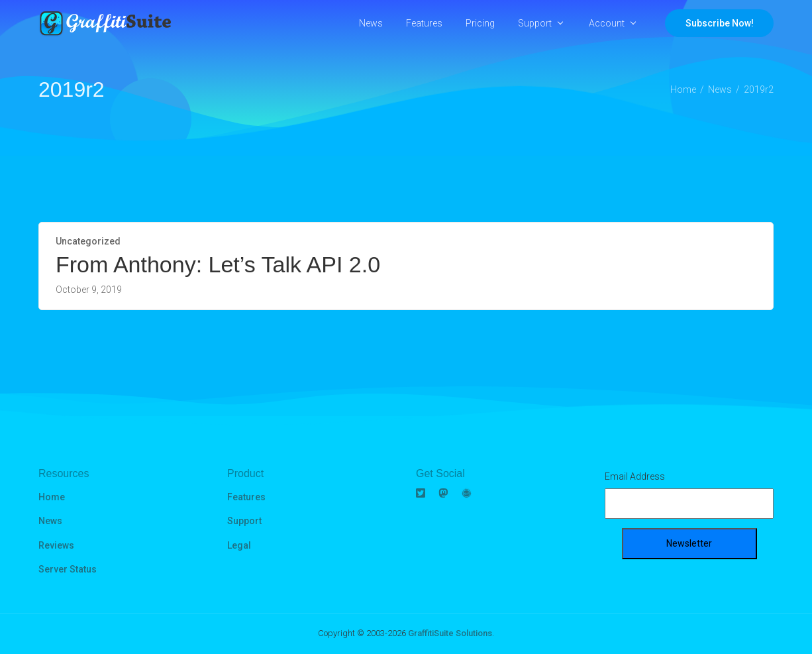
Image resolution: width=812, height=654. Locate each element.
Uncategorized (88, 241)
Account (607, 23)
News (371, 23)
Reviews (56, 545)
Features (424, 23)
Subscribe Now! (720, 23)
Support (535, 23)
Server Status (68, 569)
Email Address (635, 476)
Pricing (480, 23)
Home (52, 497)
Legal (239, 545)
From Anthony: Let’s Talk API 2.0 (218, 264)
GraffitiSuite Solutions (450, 633)
